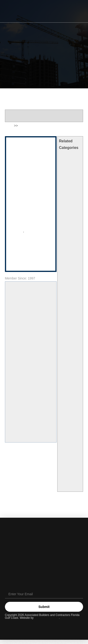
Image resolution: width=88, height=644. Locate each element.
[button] (77, 12)
